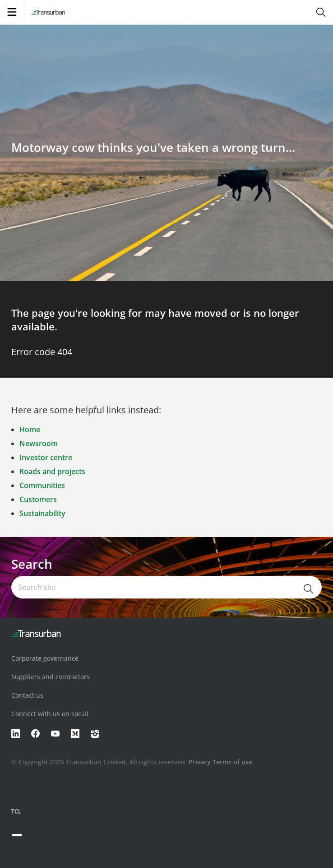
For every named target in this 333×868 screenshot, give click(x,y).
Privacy (200, 762)
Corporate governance (45, 658)
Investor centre (46, 457)
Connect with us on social (50, 714)
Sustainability (42, 513)
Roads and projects (52, 471)
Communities (42, 485)
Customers (38, 499)
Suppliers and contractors (51, 677)
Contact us (27, 695)
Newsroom (39, 443)
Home (30, 429)
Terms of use (232, 762)
